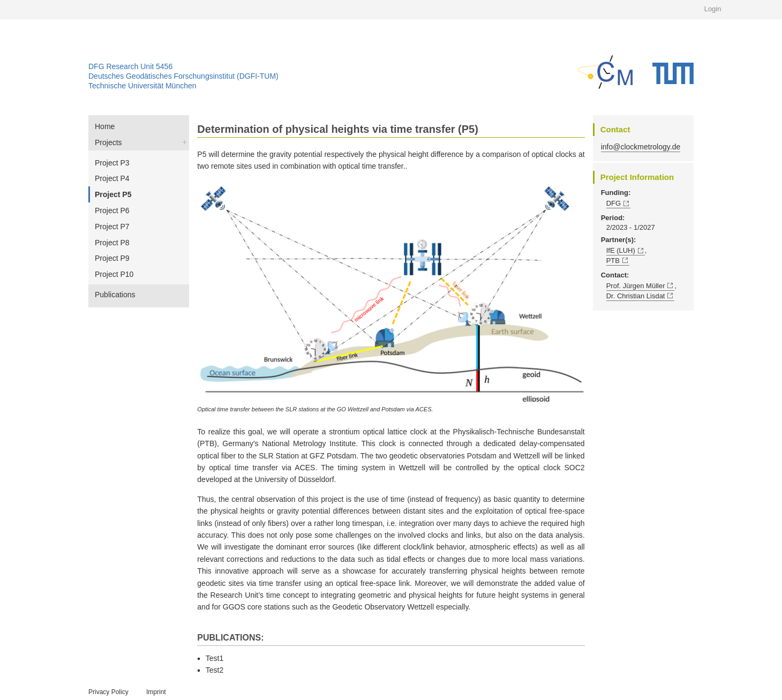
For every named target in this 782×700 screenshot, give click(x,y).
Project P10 (114, 274)
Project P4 (112, 178)
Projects (108, 142)
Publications (115, 295)
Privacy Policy (108, 692)
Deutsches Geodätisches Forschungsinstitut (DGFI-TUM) (183, 76)
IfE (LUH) (621, 250)
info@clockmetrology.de (641, 147)
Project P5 (113, 194)
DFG (614, 203)
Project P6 (112, 210)
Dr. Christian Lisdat (636, 296)
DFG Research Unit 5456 (130, 66)
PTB (613, 261)
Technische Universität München (142, 86)
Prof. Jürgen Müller (636, 286)
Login (713, 9)
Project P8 (112, 243)
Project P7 (112, 227)
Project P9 (112, 258)
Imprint (156, 692)
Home (105, 126)
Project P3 (112, 163)
